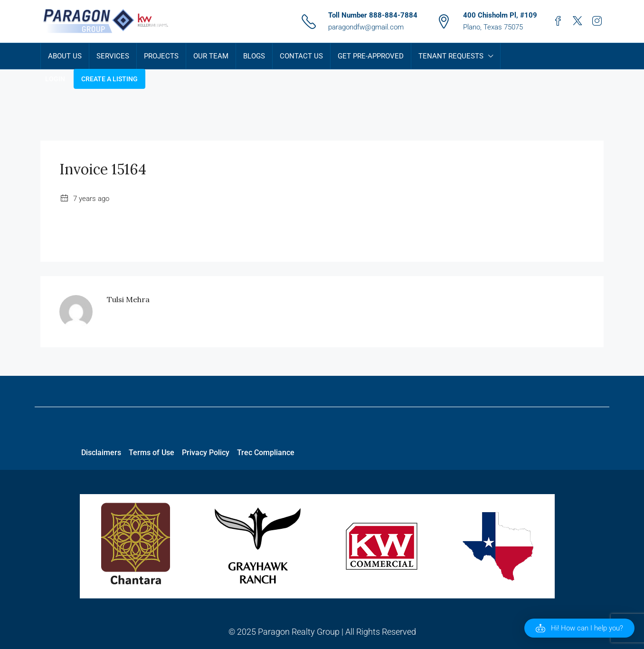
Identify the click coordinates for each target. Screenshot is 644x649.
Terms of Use (152, 453)
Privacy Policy (206, 453)
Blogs (254, 56)
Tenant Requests (451, 56)
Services (113, 56)
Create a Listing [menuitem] (109, 79)
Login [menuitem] (55, 79)
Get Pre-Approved (371, 56)
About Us (65, 56)
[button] (579, 628)
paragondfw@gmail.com (366, 27)
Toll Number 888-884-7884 (373, 15)
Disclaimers (101, 453)
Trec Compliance (266, 453)
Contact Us (301, 56)
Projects (161, 56)
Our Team (211, 56)
